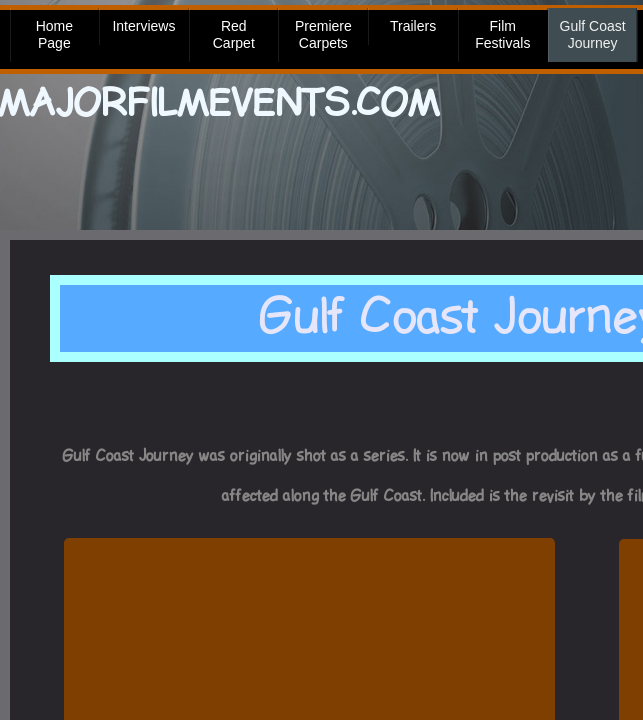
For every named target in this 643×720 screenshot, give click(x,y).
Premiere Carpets (323, 34)
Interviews (143, 26)
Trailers (413, 26)
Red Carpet (234, 34)
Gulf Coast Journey (593, 34)
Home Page (54, 34)
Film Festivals (502, 34)
